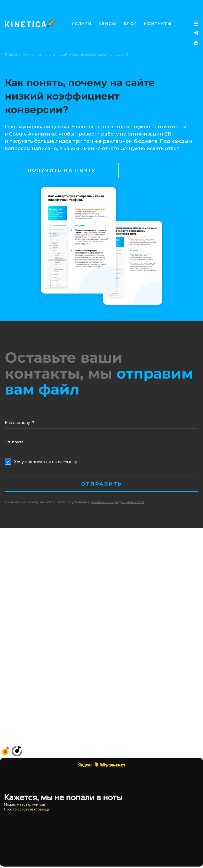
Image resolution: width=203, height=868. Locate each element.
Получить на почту (62, 170)
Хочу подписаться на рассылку (46, 462)
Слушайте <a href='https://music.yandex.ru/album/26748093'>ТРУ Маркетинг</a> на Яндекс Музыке (101, 812)
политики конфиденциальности (117, 502)
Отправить (102, 484)
